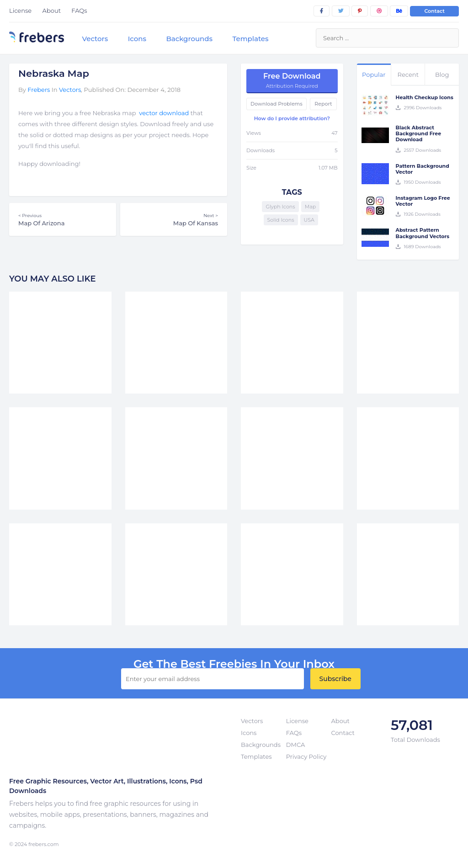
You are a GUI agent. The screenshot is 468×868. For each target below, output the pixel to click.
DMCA (295, 745)
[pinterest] (360, 11)
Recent (408, 75)
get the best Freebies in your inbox (234, 664)
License (20, 11)
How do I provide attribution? (292, 118)
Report (323, 104)
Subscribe (335, 679)
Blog (442, 75)
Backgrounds (189, 39)
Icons (137, 39)
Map (310, 207)
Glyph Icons (280, 207)
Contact (434, 11)
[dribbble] (379, 11)
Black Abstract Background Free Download (419, 133)
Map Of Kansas (174, 219)
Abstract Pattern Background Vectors (423, 233)
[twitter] (341, 11)
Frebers (39, 90)
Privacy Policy (306, 756)
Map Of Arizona (63, 219)
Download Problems (277, 104)
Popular (374, 75)
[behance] (399, 11)
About (52, 11)
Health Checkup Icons (425, 97)
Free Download (292, 80)
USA (309, 220)
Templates (250, 39)
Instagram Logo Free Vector (423, 201)
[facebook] (322, 11)
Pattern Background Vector (423, 169)
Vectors (95, 39)
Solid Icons (281, 220)
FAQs (79, 11)
